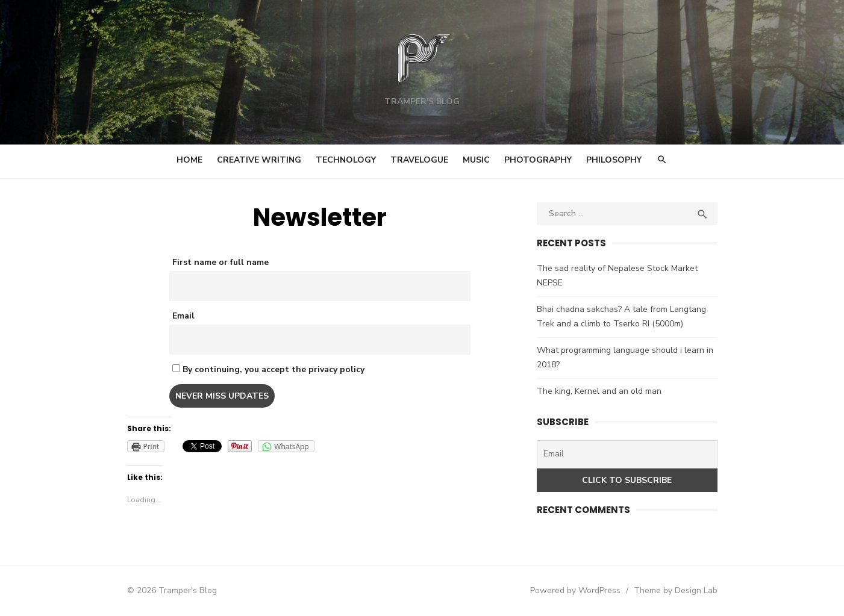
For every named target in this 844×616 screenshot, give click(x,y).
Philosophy (614, 160)
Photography (538, 160)
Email (183, 316)
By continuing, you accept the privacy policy (268, 369)
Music (476, 160)
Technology (346, 160)
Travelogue (419, 160)
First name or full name (220, 262)
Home (189, 160)
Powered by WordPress (575, 590)
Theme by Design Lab (676, 590)
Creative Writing (259, 160)
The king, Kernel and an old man (599, 391)
